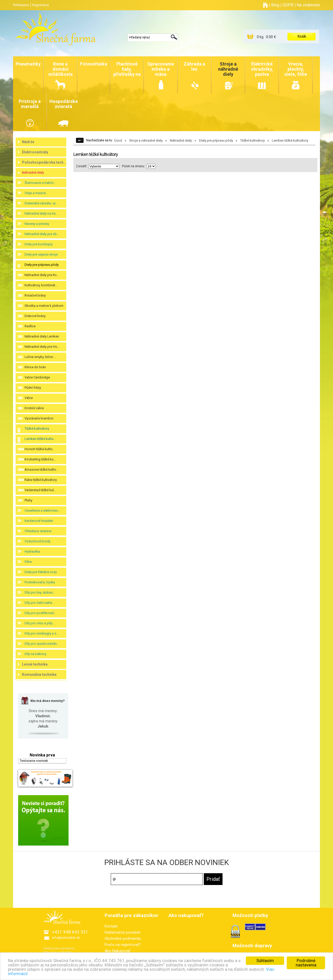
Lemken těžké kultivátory (290, 140)
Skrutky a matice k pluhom (44, 306)
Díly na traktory (35, 654)
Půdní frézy (33, 388)
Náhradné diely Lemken (42, 336)
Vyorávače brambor (39, 418)
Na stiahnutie (308, 5)
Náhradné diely (33, 172)
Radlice (30, 326)
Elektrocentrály (35, 152)
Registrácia (41, 5)
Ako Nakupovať (117, 951)
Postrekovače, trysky (40, 582)
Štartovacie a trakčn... (40, 183)
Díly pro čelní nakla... (40, 603)
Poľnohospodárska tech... (44, 162)
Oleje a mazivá (35, 193)
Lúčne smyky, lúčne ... (40, 357)
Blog (275, 5)
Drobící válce (34, 408)
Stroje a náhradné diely (146, 140)
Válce (29, 398)
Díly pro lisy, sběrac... (40, 592)
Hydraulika (32, 551)
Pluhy (28, 500)
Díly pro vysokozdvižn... (42, 644)
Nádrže (28, 142)
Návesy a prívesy (37, 224)
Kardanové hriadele (39, 521)
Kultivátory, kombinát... (41, 285)
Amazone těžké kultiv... (41, 470)
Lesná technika (35, 664)
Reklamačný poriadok (123, 932)
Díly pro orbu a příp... (40, 623)
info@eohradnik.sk (66, 938)
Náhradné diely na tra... (41, 213)
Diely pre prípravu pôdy (42, 265)
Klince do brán (35, 367)
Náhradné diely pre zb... (42, 234)
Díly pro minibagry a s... (42, 633)
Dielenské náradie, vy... (41, 203)
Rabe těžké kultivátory (41, 480)
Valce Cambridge (37, 377)
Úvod (118, 140)
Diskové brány (35, 316)
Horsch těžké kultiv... (40, 449)
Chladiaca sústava (38, 531)
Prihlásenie (21, 5)
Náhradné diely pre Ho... (42, 347)
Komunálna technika (39, 675)
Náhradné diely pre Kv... (42, 275)
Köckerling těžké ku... (40, 459)
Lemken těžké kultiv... (40, 439)
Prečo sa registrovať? (123, 945)
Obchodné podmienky (123, 939)
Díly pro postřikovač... (41, 613)
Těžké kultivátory (37, 429)
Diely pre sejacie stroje (41, 254)
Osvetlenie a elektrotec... (42, 510)
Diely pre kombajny (39, 244)
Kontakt (111, 926)
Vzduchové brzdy (37, 541)
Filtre (28, 562)
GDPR (288, 5)
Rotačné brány (35, 295)
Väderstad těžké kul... (40, 490)
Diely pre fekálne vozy (41, 572)
